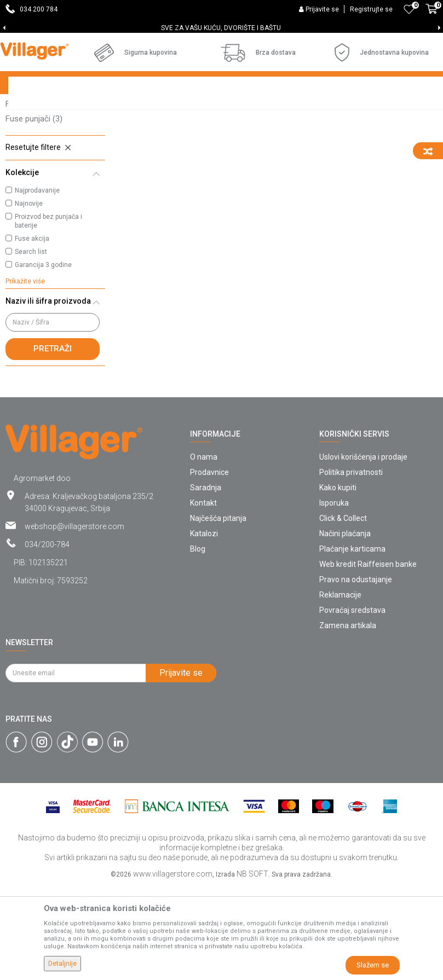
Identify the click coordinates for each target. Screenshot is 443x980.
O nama (204, 551)
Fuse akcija (32, 333)
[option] (221, 28)
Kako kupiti (338, 582)
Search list (31, 346)
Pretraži (53, 443)
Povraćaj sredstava (352, 704)
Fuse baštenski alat (48, 198)
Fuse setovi (34, 154)
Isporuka (334, 597)
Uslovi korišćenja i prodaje (363, 551)
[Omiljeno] (409, 9)
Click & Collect (343, 612)
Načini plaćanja (345, 628)
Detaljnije (62, 964)
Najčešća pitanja (218, 612)
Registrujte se (371, 9)
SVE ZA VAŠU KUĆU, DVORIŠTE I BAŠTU (221, 28)
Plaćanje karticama (352, 643)
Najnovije (29, 298)
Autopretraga (307, 127)
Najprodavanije (37, 285)
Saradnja (206, 582)
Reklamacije (340, 689)
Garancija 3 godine (43, 359)
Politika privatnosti (351, 566)
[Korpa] (432, 15)
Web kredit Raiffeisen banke (368, 658)
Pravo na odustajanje (356, 674)
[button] (55, 242)
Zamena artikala (348, 720)
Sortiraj (359, 127)
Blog (198, 643)
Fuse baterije (34, 169)
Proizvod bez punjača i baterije (48, 315)
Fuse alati (31, 183)
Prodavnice (209, 566)
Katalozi (204, 628)
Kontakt (203, 597)
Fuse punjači (34, 213)
